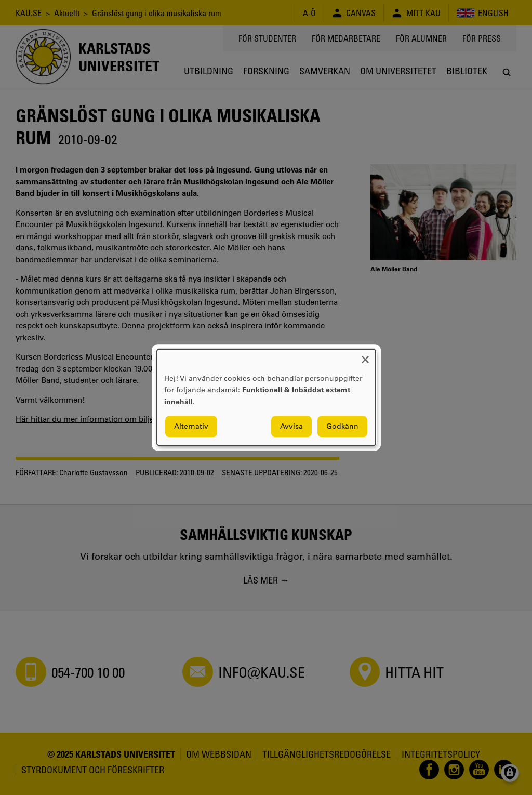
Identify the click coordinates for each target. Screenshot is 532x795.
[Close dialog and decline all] (365, 356)
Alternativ (191, 427)
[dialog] (266, 397)
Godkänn (342, 427)
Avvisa (291, 427)
